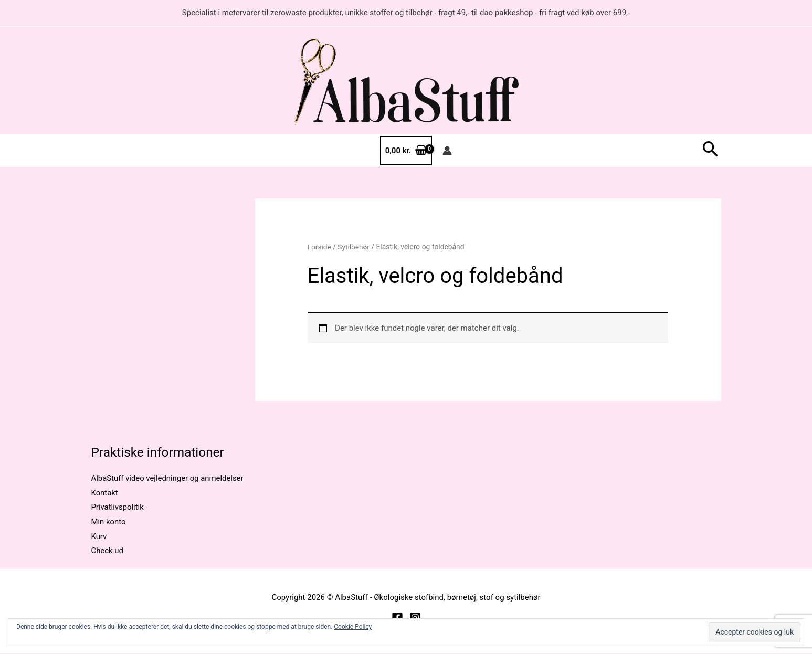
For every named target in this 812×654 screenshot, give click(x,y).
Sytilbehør (354, 247)
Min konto (109, 522)
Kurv (99, 536)
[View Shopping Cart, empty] (406, 151)
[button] (711, 151)
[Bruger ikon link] (447, 151)
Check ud (108, 551)
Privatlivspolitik (118, 508)
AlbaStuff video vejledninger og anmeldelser (168, 478)
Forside (320, 247)
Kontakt (105, 493)
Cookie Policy (353, 627)
